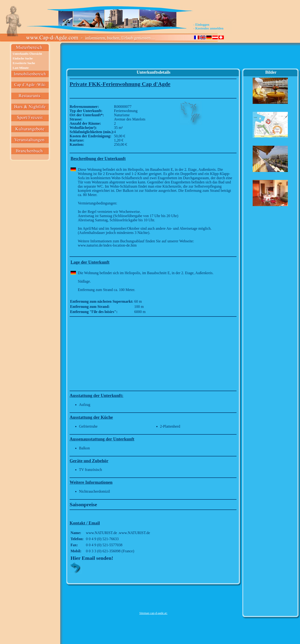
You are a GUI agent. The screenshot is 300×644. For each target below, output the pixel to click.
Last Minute (21, 68)
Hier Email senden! (92, 558)
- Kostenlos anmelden (208, 28)
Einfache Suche (23, 58)
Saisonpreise (83, 504)
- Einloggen (201, 25)
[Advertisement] (153, 58)
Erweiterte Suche (24, 63)
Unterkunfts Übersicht (27, 54)
